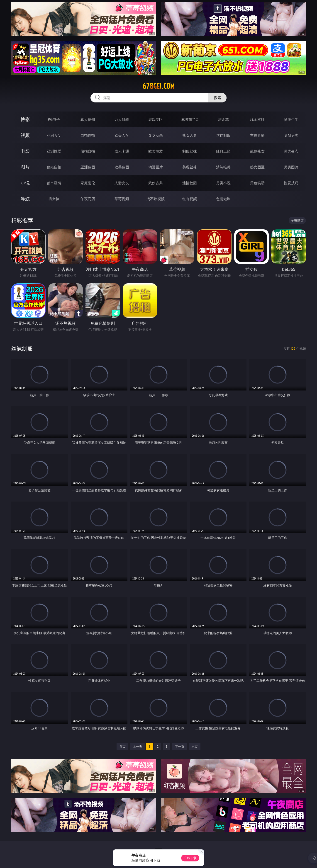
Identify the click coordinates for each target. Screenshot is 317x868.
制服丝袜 (190, 151)
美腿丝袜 (190, 167)
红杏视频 (190, 199)
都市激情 (54, 183)
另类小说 (223, 183)
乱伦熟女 (257, 151)
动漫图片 (156, 167)
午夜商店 (88, 199)
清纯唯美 (223, 167)
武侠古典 (156, 183)
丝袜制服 (223, 135)
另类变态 (291, 151)
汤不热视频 (156, 199)
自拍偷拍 (88, 135)
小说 (25, 183)
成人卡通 (122, 151)
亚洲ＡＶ (54, 135)
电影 (25, 151)
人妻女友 (122, 183)
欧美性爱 (156, 151)
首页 (122, 746)
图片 (25, 167)
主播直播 (257, 135)
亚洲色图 (88, 167)
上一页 (137, 746)
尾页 (195, 746)
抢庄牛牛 (291, 119)
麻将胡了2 (189, 119)
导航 (25, 199)
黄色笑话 (257, 183)
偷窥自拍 (54, 167)
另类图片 (291, 167)
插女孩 (54, 199)
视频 (25, 135)
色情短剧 (223, 199)
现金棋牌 (257, 119)
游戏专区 (156, 119)
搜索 (217, 98)
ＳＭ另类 (291, 135)
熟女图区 (257, 167)
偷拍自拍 (88, 151)
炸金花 (223, 119)
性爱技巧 (291, 183)
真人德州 (88, 119)
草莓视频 (122, 199)
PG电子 (54, 119)
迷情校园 (190, 183)
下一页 (180, 746)
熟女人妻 (190, 135)
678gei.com (158, 86)
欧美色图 (122, 167)
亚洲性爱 (54, 151)
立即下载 (190, 858)
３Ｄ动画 (156, 135)
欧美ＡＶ (122, 135)
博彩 (25, 119)
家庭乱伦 (88, 183)
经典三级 (223, 151)
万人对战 (122, 119)
